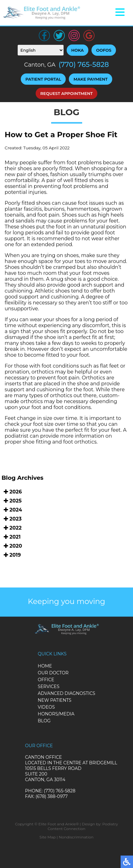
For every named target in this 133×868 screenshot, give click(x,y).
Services (49, 686)
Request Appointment (66, 93)
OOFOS (104, 50)
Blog (44, 721)
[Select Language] (41, 50)
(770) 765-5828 (84, 65)
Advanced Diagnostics (66, 693)
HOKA (78, 50)
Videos (46, 707)
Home (45, 666)
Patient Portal (43, 79)
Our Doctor (53, 673)
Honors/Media (56, 714)
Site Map (47, 837)
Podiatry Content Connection (83, 826)
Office (46, 680)
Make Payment (91, 79)
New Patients (55, 700)
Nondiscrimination (76, 837)
